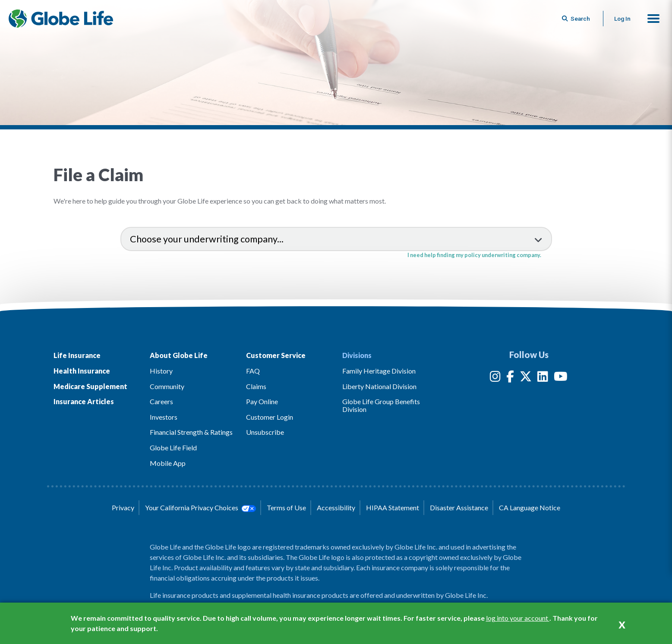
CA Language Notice (530, 507)
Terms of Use (286, 507)
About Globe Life (179, 355)
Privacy (123, 507)
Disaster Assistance (459, 507)
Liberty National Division (379, 386)
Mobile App (168, 463)
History (161, 371)
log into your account (518, 618)
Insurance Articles (84, 401)
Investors (164, 417)
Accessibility (336, 507)
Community (167, 386)
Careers (161, 401)
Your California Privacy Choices (200, 508)
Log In (622, 19)
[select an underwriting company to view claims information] (336, 239)
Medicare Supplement (90, 386)
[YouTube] (561, 378)
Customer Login (270, 417)
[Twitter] (526, 378)
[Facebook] (510, 378)
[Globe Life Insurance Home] (61, 19)
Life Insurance (77, 355)
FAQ (253, 371)
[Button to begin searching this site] (577, 19)
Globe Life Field (173, 448)
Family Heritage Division (379, 371)
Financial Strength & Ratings (191, 432)
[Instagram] (495, 378)
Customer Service (276, 355)
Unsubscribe (265, 432)
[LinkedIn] (543, 378)
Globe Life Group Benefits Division (381, 405)
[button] (653, 19)
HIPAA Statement (393, 507)
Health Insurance (82, 371)
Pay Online (262, 401)
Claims (256, 386)
